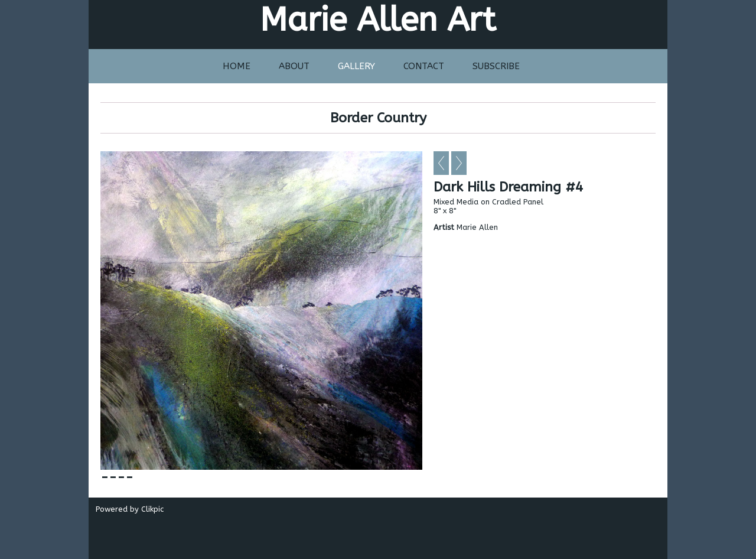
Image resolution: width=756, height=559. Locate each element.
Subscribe (496, 66)
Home (237, 66)
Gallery (356, 66)
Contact (424, 66)
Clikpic (152, 509)
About (294, 66)
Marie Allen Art (378, 20)
